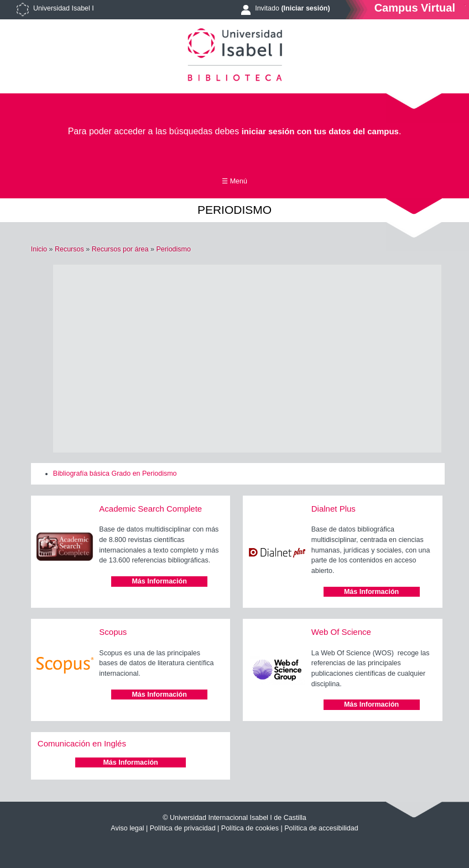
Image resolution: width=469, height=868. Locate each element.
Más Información (159, 581)
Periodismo (173, 249)
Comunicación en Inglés (82, 743)
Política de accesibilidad (321, 828)
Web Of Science (341, 632)
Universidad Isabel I (64, 8)
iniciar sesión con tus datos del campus (320, 131)
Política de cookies (250, 828)
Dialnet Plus (333, 509)
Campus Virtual (415, 7)
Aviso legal (127, 828)
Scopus (113, 632)
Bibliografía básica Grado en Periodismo (115, 474)
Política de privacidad (183, 828)
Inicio (39, 249)
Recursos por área (120, 249)
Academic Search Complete (150, 509)
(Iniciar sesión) (305, 8)
